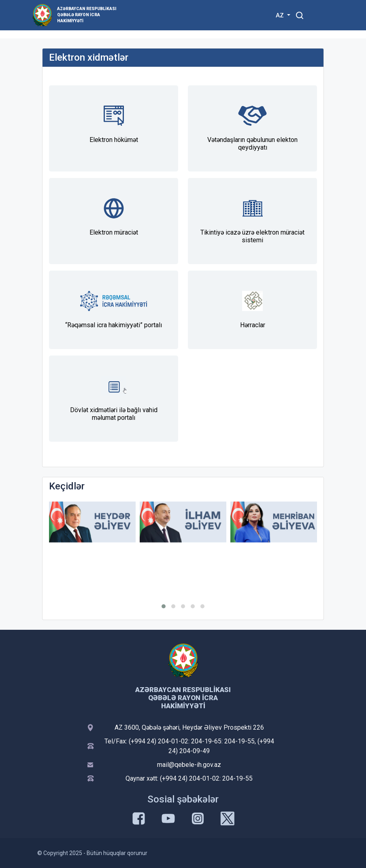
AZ (281, 15)
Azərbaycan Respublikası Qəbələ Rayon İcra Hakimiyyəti (87, 15)
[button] (164, 606)
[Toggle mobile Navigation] (319, 15)
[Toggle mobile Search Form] (300, 14)
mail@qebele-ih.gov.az (189, 765)
